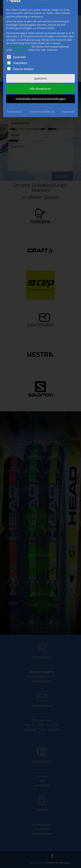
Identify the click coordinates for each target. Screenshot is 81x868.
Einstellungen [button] (20, 11)
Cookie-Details (15, 73)
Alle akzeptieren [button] (40, 50)
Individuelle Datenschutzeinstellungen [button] (40, 60)
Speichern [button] (40, 40)
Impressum (68, 73)
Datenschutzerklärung (18, 8)
